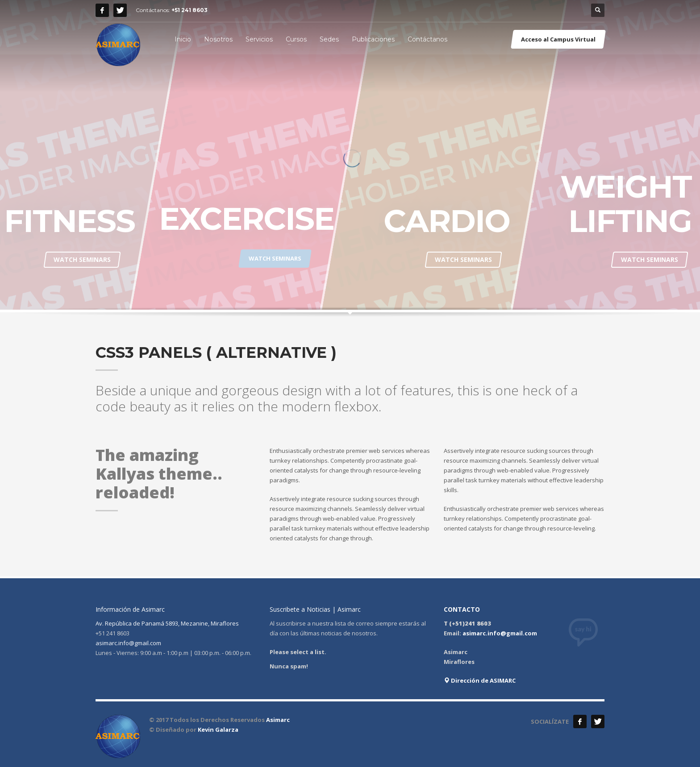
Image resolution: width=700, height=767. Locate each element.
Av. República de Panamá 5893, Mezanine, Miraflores (167, 623)
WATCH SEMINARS (82, 259)
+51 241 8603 (190, 10)
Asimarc (278, 720)
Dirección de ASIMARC (480, 680)
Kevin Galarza (218, 730)
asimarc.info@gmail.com (128, 643)
